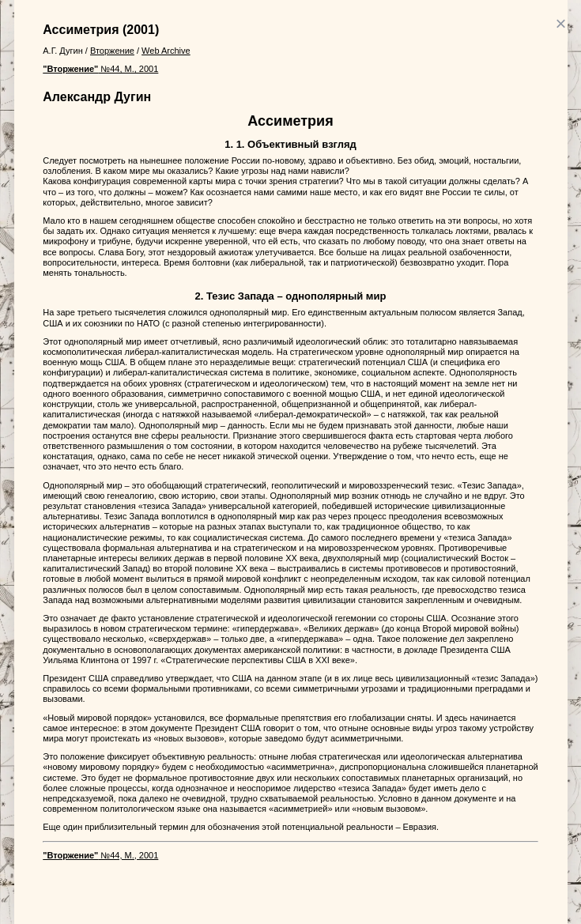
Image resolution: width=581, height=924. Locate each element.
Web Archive (166, 51)
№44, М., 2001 (100, 69)
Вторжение (112, 51)
